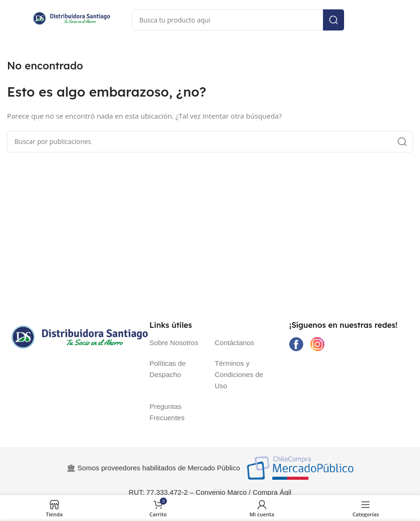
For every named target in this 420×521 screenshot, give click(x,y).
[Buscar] (238, 20)
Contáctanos (234, 343)
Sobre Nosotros (174, 343)
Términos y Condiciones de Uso (239, 374)
